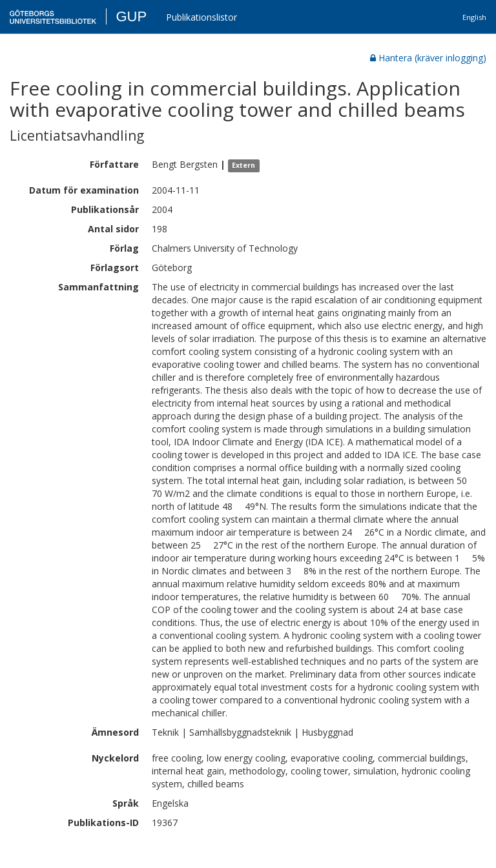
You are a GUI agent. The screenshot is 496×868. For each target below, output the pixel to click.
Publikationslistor (201, 17)
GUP (131, 16)
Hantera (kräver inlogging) (428, 58)
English (474, 17)
